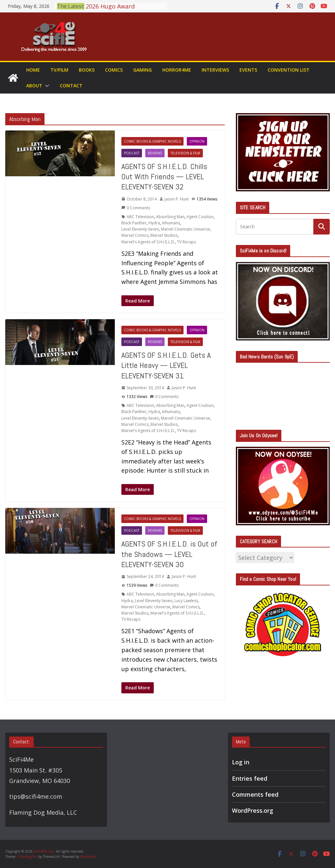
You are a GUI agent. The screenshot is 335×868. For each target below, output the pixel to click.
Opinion (197, 141)
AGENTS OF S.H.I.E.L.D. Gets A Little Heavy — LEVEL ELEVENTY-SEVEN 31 (166, 365)
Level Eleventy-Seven (140, 229)
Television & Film (185, 153)
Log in (241, 762)
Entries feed (250, 778)
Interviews (215, 70)
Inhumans (171, 223)
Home (33, 70)
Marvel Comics (135, 235)
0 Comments (136, 208)
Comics (114, 70)
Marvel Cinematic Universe (185, 229)
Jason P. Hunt (177, 199)
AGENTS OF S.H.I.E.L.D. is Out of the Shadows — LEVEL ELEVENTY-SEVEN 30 (169, 554)
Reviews (155, 153)
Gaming (142, 70)
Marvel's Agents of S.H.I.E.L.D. (148, 242)
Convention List (289, 70)
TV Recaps (186, 242)
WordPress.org (253, 810)
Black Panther (134, 223)
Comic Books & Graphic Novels (152, 141)
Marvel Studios (164, 235)
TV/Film (59, 70)
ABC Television (140, 217)
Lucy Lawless (186, 601)
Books (87, 70)
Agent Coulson (200, 217)
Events (248, 70)
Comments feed (255, 794)
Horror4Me (177, 70)
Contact (71, 86)
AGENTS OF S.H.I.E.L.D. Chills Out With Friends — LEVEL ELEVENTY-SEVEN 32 (164, 176)
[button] (46, 86)
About (34, 86)
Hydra (154, 223)
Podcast (132, 153)
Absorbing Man (170, 217)
